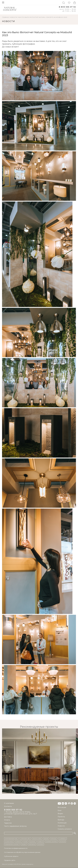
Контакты (8, 806)
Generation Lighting (12, 844)
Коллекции (62, 823)
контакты (32, 844)
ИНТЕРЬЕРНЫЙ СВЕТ (11, 838)
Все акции (62, 807)
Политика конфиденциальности (16, 848)
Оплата (7, 820)
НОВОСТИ (13, 17)
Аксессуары (37, 838)
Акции (24, 844)
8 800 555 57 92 (67, 7)
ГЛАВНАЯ (5, 17)
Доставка (8, 817)
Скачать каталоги (65, 829)
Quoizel (33, 841)
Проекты (61, 817)
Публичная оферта (11, 856)
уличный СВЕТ (25, 838)
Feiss (26, 841)
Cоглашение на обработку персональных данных (22, 852)
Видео (60, 814)
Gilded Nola (9, 841)
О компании (9, 803)
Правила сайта (10, 860)
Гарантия (8, 823)
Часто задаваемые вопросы (15, 826)
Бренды (61, 820)
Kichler (62, 841)
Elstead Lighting (51, 841)
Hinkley (19, 841)
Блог (60, 810)
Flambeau (63, 838)
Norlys (41, 841)
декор (46, 838)
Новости (61, 826)
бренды (54, 838)
